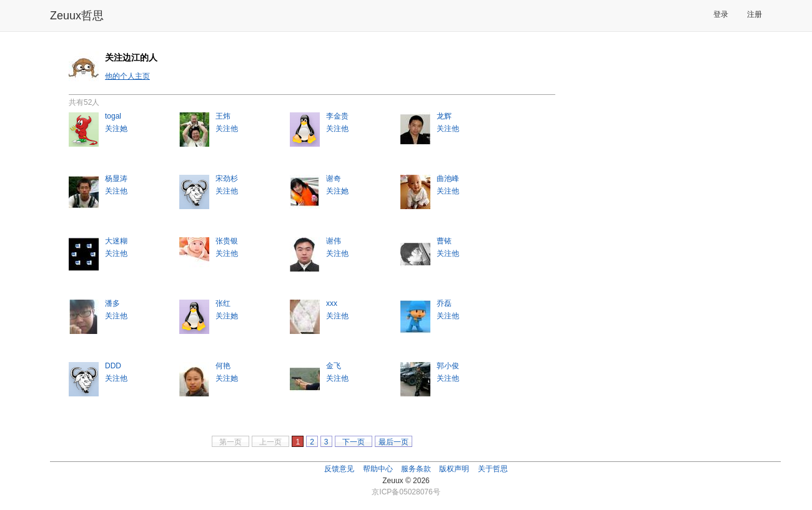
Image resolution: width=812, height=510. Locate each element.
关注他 (227, 129)
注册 (755, 14)
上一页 (270, 442)
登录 (721, 14)
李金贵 (337, 116)
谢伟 (334, 241)
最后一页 (394, 442)
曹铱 (444, 241)
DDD (113, 366)
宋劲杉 (227, 179)
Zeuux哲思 (77, 16)
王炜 (223, 116)
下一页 (354, 442)
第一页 (230, 442)
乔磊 (444, 303)
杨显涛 (116, 179)
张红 (223, 303)
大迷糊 (116, 241)
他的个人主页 (127, 76)
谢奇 (334, 179)
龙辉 (444, 116)
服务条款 (416, 469)
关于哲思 (493, 469)
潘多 (112, 303)
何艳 (223, 366)
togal (113, 116)
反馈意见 (339, 469)
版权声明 (454, 469)
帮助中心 (378, 469)
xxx (332, 303)
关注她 (116, 129)
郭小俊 (448, 366)
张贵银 (227, 241)
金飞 (334, 366)
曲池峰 (448, 179)
